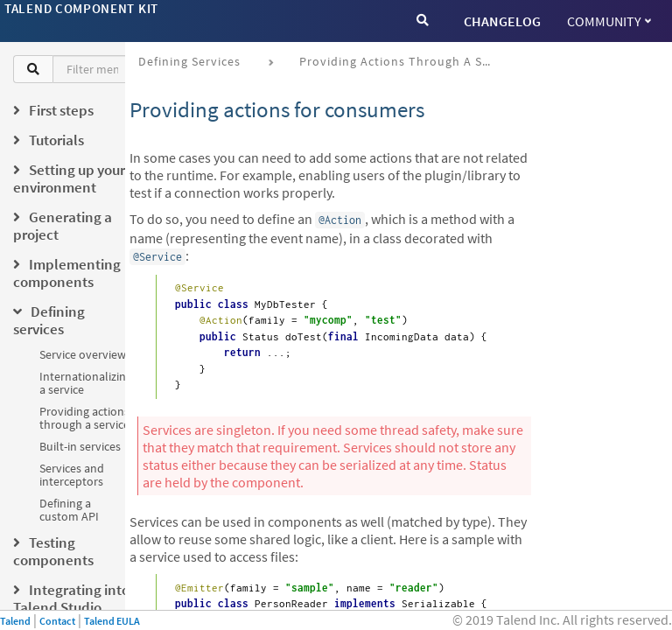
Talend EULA (112, 621)
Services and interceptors (72, 475)
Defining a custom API (69, 510)
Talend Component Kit (81, 8)
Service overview (83, 354)
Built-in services (80, 446)
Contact (57, 621)
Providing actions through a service (84, 418)
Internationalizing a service (86, 383)
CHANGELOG (502, 21)
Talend (15, 621)
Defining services (189, 61)
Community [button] (609, 21)
